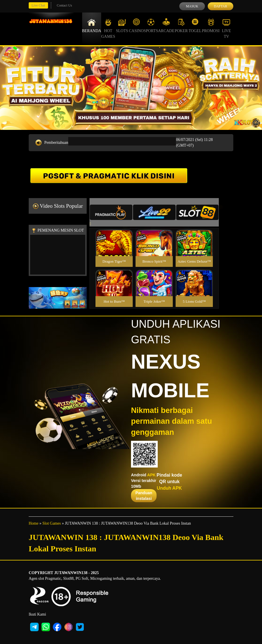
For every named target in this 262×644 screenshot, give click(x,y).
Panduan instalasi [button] (144, 496)
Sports (151, 26)
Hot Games (108, 28)
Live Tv (226, 28)
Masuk (192, 6)
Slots (122, 26)
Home (34, 523)
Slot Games (52, 523)
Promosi (211, 26)
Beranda (92, 26)
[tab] (111, 212)
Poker (181, 26)
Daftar (220, 6)
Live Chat (38, 5)
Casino (136, 26)
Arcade (166, 26)
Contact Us (65, 5)
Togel (195, 26)
